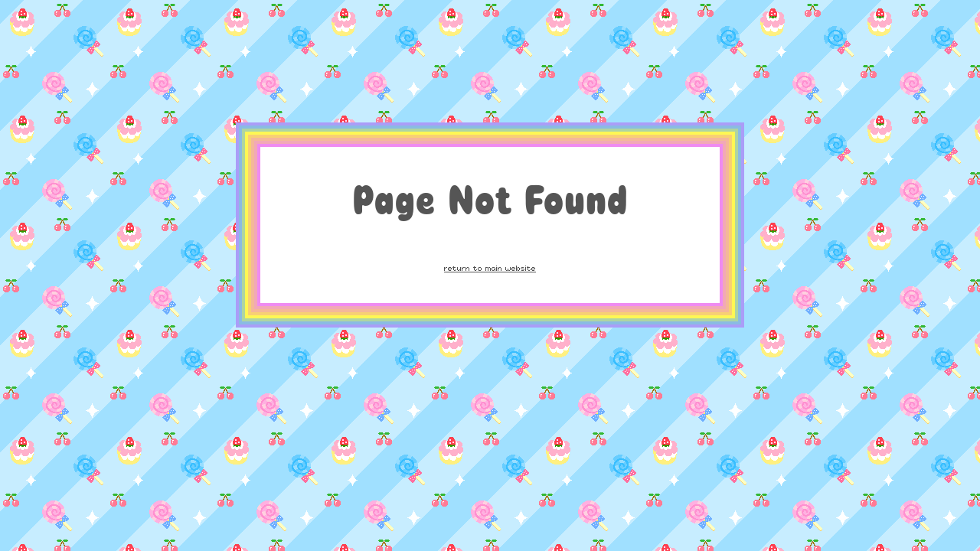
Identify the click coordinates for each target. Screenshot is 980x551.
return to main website (490, 268)
